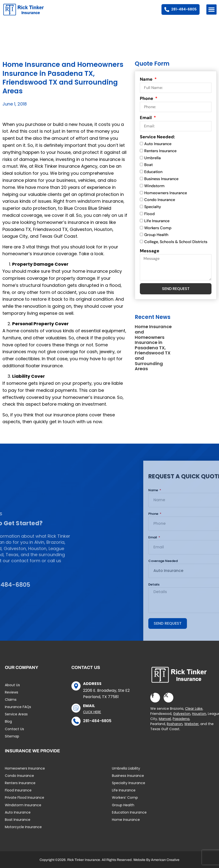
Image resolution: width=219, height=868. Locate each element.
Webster (191, 724)
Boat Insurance (18, 820)
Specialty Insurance (129, 783)
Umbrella (152, 158)
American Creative (165, 860)
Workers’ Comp (125, 798)
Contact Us (14, 729)
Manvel (165, 719)
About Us (12, 685)
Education (153, 172)
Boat (148, 165)
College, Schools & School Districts (176, 242)
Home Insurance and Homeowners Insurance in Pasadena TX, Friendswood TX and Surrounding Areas (153, 348)
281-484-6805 (97, 721)
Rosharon (175, 724)
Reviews (12, 692)
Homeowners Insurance (166, 193)
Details (196, 585)
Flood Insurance (18, 790)
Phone (147, 98)
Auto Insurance (158, 144)
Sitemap (12, 736)
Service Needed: (157, 137)
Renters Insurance (160, 151)
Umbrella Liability (126, 768)
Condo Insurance (160, 200)
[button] (211, 9)
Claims (11, 700)
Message (150, 251)
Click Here (92, 712)
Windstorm (154, 186)
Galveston (182, 714)
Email (146, 118)
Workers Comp (158, 228)
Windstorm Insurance (23, 805)
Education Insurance (129, 812)
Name (147, 79)
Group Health (156, 235)
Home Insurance (126, 820)
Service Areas (16, 714)
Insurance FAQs (18, 707)
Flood (149, 214)
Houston (199, 714)
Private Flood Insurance (25, 798)
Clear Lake (194, 709)
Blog (8, 721)
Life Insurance (157, 221)
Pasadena (181, 719)
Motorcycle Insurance (23, 827)
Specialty (153, 207)
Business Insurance (161, 179)
